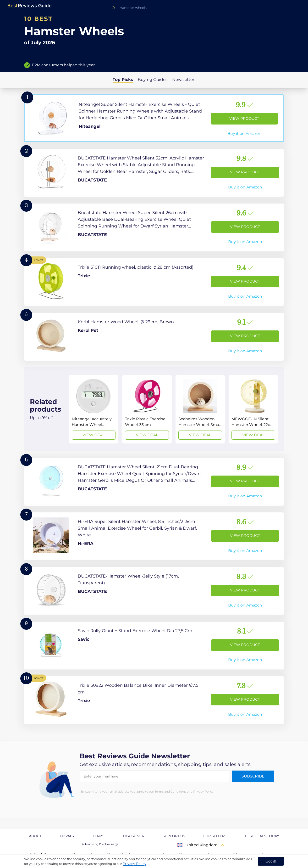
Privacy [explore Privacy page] (67, 836)
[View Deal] (94, 409)
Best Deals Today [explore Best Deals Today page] (262, 836)
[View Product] (154, 118)
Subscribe (253, 776)
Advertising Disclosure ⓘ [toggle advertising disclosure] (100, 844)
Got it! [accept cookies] (271, 861)
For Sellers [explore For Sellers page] (215, 836)
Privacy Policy (135, 864)
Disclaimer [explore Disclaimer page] (134, 836)
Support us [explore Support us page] (174, 836)
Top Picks (123, 79)
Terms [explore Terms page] (99, 836)
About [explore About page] (35, 836)
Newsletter (183, 79)
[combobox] (154, 8)
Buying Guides (153, 79)
